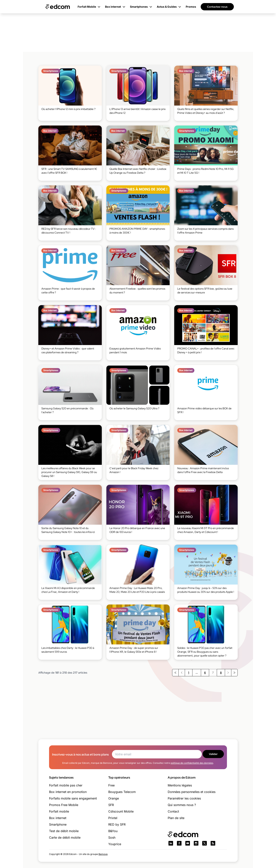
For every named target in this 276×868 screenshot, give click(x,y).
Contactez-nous (217, 7)
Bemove (103, 854)
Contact (173, 811)
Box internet (58, 818)
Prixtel (113, 818)
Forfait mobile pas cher (66, 785)
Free (111, 785)
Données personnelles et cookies (192, 792)
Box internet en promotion (68, 792)
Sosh (112, 837)
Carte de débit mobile (65, 837)
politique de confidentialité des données (192, 763)
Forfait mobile (59, 811)
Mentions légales (180, 785)
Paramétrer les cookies (184, 798)
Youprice (115, 844)
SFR (111, 805)
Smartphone (58, 824)
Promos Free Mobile (64, 805)
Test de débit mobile (64, 831)
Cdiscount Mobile (121, 811)
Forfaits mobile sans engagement (73, 798)
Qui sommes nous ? (182, 805)
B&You (113, 831)
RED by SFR (117, 824)
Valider (213, 754)
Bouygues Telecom (122, 792)
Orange (114, 798)
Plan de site (176, 818)
